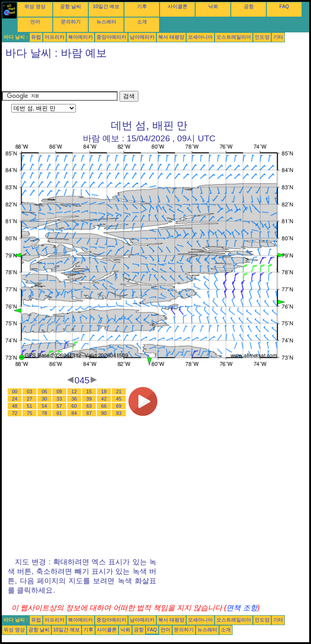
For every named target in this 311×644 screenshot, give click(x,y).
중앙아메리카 (111, 37)
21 (119, 392)
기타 (278, 37)
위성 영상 (35, 6)
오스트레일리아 (234, 37)
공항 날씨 (71, 6)
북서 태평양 (171, 37)
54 (45, 406)
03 (30, 392)
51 (30, 406)
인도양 (262, 37)
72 (15, 413)
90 (104, 413)
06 (45, 392)
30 (45, 399)
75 (30, 413)
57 (59, 406)
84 (74, 413)
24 (15, 399)
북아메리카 (80, 37)
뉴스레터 (106, 22)
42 (104, 399)
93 (119, 413)
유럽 (36, 37)
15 (89, 392)
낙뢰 (213, 6)
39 (89, 399)
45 (119, 399)
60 (74, 406)
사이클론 (178, 6)
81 (59, 413)
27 (30, 399)
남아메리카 (142, 37)
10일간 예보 (106, 6)
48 (15, 406)
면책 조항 (242, 608)
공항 (249, 6)
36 (74, 399)
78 (45, 413)
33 (59, 399)
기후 (142, 6)
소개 (142, 22)
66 (104, 406)
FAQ (284, 6)
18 (104, 392)
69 (119, 406)
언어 (35, 22)
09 (59, 392)
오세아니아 (200, 37)
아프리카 (55, 37)
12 (74, 392)
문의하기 (71, 22)
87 (89, 413)
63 (89, 406)
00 (15, 392)
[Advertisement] (107, 77)
